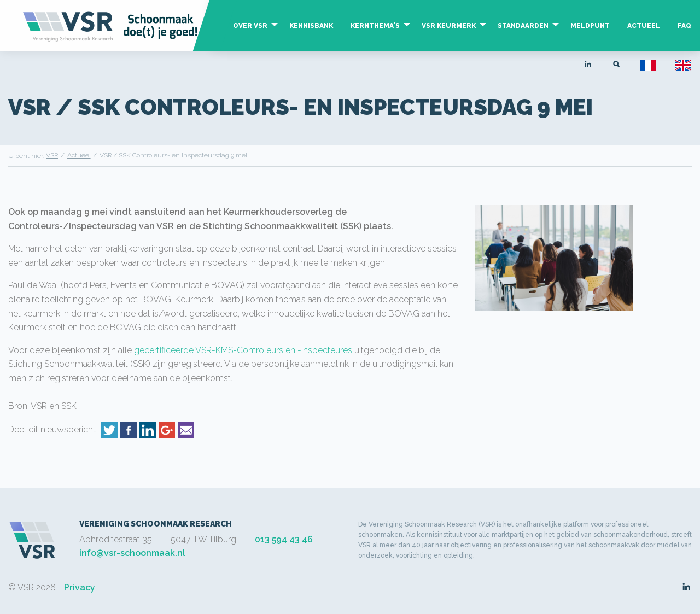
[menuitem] (252, 37)
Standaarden (523, 26)
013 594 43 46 (284, 539)
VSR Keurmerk (449, 26)
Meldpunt (590, 26)
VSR (52, 155)
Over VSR (250, 26)
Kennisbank (311, 26)
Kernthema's (375, 26)
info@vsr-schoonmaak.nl (132, 553)
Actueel (644, 26)
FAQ (684, 26)
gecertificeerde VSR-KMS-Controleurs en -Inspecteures (243, 350)
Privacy (80, 587)
